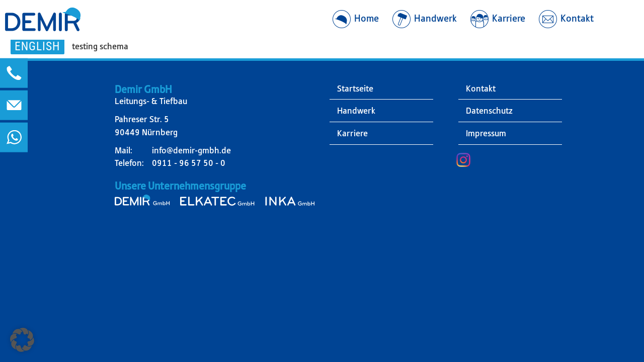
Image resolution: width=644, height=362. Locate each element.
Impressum (486, 133)
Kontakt (481, 88)
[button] (22, 340)
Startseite (355, 88)
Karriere (352, 133)
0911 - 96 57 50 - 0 (189, 163)
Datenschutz (489, 111)
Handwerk (356, 111)
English (37, 46)
